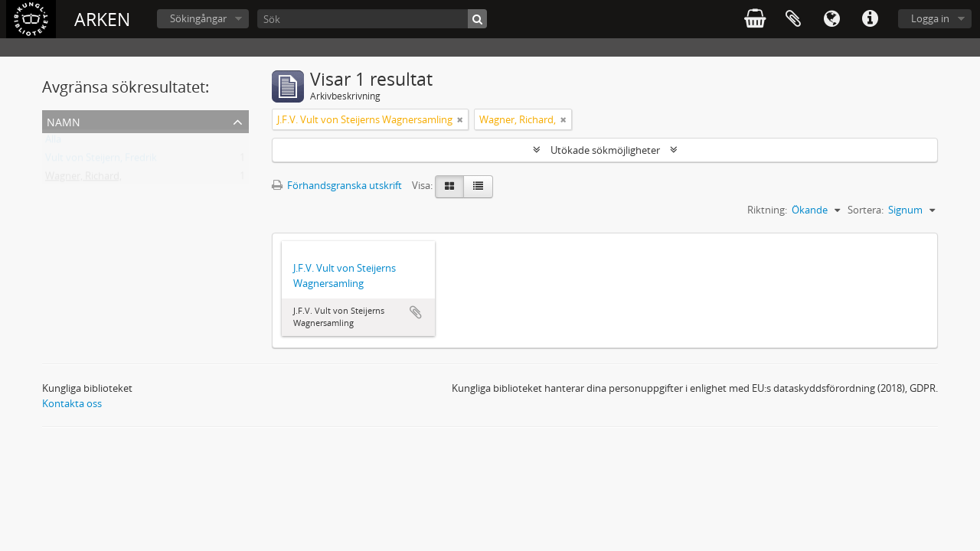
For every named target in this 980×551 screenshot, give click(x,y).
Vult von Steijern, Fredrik (101, 161)
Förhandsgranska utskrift (337, 185)
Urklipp (793, 19)
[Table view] (478, 187)
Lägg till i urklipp (416, 312)
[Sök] (372, 19)
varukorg (755, 19)
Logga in (930, 18)
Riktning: (767, 210)
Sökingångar (198, 18)
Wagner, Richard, (83, 179)
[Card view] (449, 187)
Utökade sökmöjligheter (605, 150)
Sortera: (866, 210)
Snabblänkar (870, 19)
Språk (831, 19)
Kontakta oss (72, 403)
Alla (53, 142)
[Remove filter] (460, 119)
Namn (64, 121)
